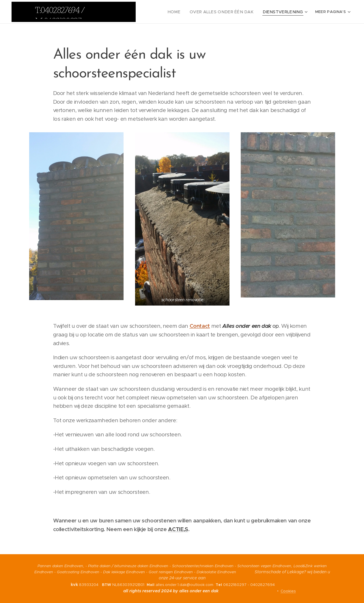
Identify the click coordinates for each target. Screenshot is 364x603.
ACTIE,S (178, 529)
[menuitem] (186, 12)
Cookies (288, 591)
